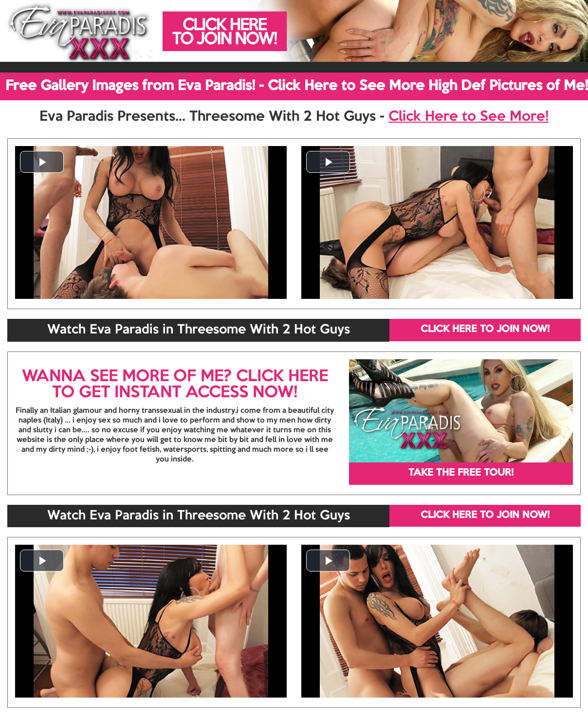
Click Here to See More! (469, 117)
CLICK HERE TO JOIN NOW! (485, 330)
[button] (42, 162)
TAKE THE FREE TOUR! (461, 473)
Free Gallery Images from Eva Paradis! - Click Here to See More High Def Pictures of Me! (297, 86)
